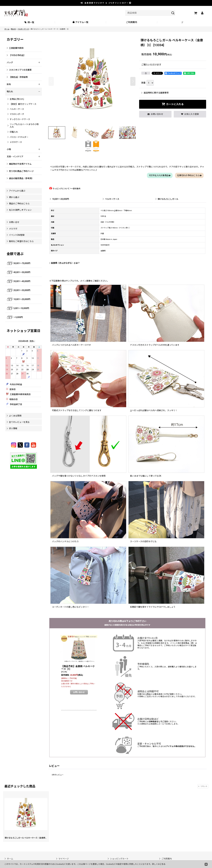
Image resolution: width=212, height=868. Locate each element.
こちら (163, 864)
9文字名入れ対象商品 (160, 175)
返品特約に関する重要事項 (155, 93)
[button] (183, 22)
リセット (203, 786)
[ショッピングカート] (195, 13)
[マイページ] (202, 13)
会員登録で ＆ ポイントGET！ (106, 3)
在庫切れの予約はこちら (189, 175)
